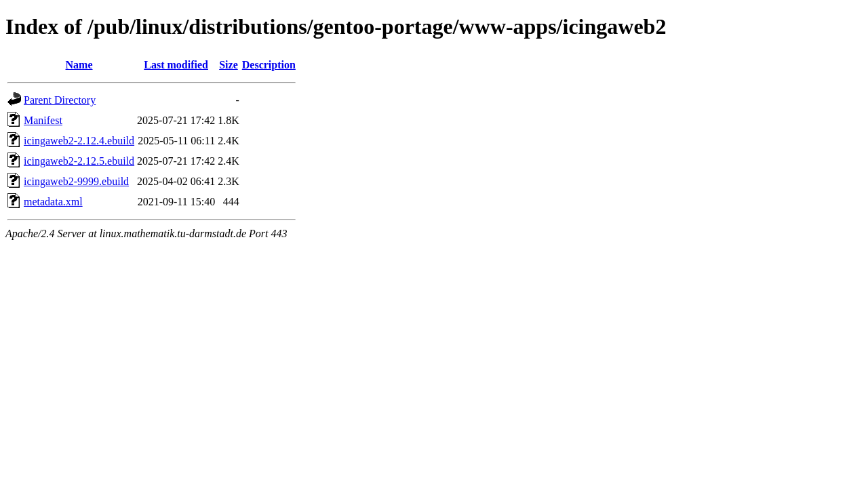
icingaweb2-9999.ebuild (76, 181)
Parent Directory (60, 100)
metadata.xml (53, 202)
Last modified (176, 65)
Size (229, 65)
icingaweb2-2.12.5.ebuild (79, 161)
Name (79, 65)
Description (269, 65)
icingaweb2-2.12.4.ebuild (79, 141)
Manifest (43, 120)
